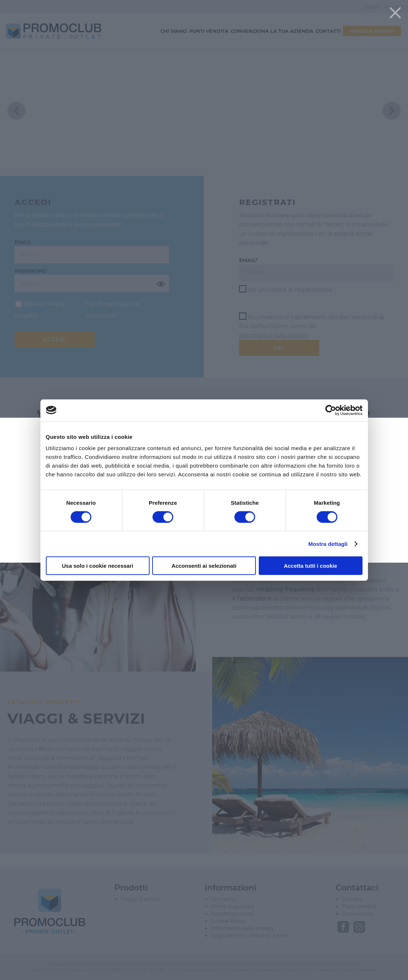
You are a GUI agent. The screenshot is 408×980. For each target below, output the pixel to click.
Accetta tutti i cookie (311, 566)
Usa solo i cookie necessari (98, 566)
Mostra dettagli (328, 544)
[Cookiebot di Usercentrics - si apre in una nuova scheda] (331, 410)
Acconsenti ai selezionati (204, 566)
